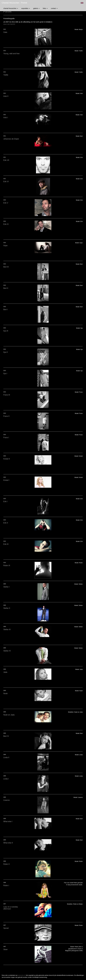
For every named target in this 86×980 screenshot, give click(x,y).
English (82, 3)
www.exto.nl (21, 975)
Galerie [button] (36, 8)
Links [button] (45, 8)
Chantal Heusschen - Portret (14, 3)
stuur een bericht (9, 24)
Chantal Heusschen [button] (11, 8)
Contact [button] (54, 8)
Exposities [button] (26, 8)
